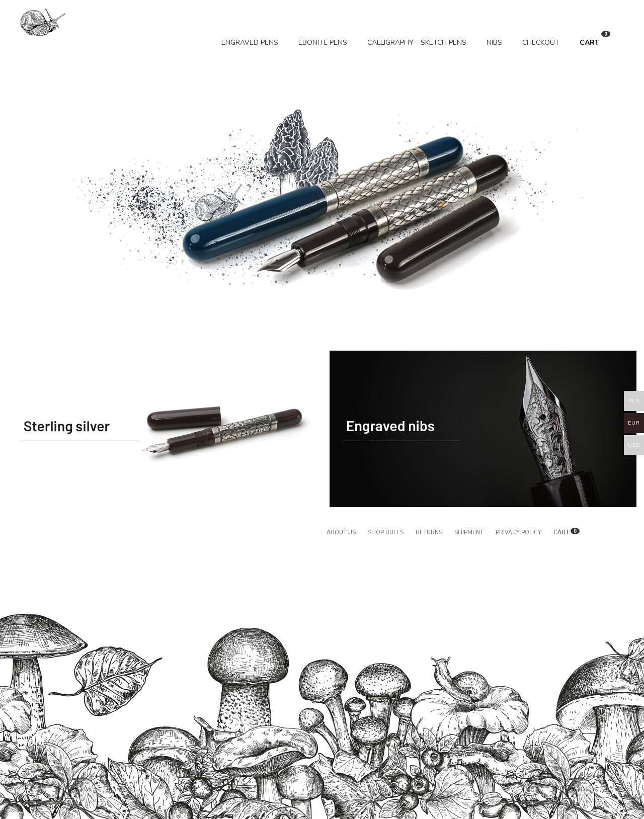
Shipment (469, 533)
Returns (429, 533)
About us (341, 533)
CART (595, 39)
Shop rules (386, 533)
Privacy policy (518, 533)
